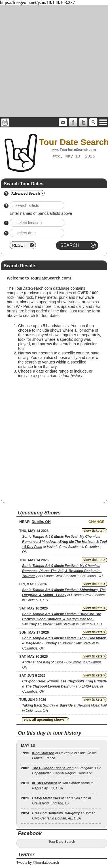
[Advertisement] (53, 61)
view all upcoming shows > (46, 720)
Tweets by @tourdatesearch (38, 863)
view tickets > (94, 531)
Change (96, 522)
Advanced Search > (27, 194)
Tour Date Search (62, 842)
